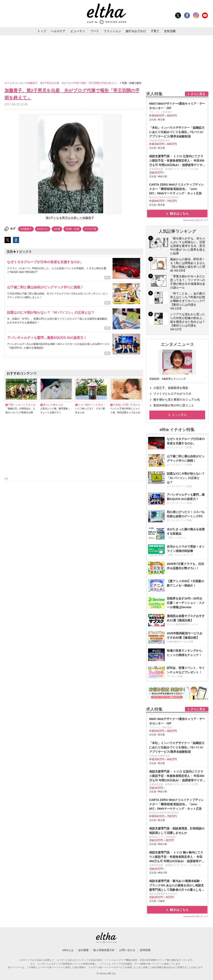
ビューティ (78, 31)
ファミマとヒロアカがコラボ (172, 394)
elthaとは (68, 950)
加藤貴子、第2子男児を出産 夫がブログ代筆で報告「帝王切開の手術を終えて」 (74, 83)
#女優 (57, 229)
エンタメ (20, 83)
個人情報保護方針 (104, 950)
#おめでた (43, 229)
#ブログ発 (90, 229)
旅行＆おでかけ (136, 31)
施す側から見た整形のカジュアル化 (177, 400)
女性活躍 (170, 31)
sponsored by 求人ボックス (196, 220)
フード (95, 31)
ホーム (9, 83)
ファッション (112, 31)
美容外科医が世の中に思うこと (174, 405)
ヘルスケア (58, 31)
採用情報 (145, 950)
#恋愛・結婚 (72, 229)
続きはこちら (179, 213)
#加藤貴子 (26, 229)
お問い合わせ (127, 950)
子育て (155, 31)
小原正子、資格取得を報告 (171, 388)
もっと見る (179, 415)
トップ (42, 31)
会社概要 (83, 950)
